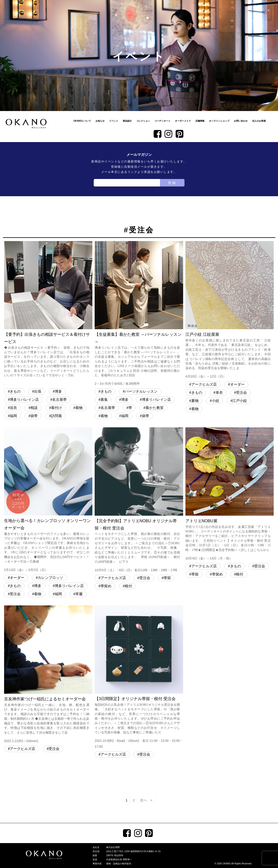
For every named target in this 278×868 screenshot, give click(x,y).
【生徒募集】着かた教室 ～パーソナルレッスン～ (139, 314)
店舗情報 (200, 121)
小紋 (216, 401)
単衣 (219, 393)
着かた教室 (155, 408)
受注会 (241, 393)
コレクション (143, 121)
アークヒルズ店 (204, 384)
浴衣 (13, 408)
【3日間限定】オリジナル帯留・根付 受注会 (139, 677)
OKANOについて (82, 121)
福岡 (13, 416)
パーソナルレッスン (141, 391)
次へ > (146, 800)
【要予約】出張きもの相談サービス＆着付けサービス (48, 314)
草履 (79, 594)
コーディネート (162, 121)
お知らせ (100, 121)
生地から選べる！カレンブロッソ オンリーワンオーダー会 (48, 500)
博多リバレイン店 (24, 400)
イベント (114, 121)
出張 (38, 391)
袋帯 (34, 416)
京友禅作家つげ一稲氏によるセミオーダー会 (48, 675)
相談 (34, 408)
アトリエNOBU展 (230, 494)
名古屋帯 (59, 400)
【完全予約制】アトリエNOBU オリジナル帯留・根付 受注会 (139, 500)
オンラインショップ (219, 121)
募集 (104, 400)
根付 (128, 586)
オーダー (237, 384)
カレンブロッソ (50, 578)
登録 (172, 183)
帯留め (106, 586)
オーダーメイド (183, 121)
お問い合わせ (241, 121)
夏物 (195, 401)
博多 (58, 391)
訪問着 (57, 416)
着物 (79, 408)
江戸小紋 (240, 401)
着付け (57, 408)
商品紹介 (127, 121)
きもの (15, 391)
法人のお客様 (259, 121)
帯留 (167, 578)
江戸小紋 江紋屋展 (230, 310)
